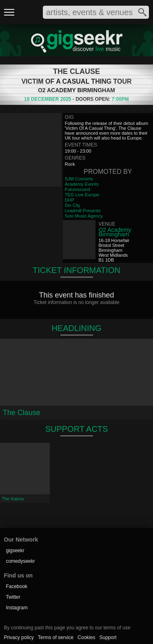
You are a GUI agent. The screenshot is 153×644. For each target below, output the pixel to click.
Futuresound (78, 189)
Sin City (73, 205)
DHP (70, 200)
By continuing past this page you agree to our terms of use (67, 628)
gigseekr (15, 551)
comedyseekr (20, 561)
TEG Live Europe (82, 195)
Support (108, 637)
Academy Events (82, 184)
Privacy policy (19, 637)
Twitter (13, 597)
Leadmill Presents (83, 211)
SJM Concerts (79, 179)
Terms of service (56, 637)
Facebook (17, 586)
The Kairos (13, 499)
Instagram (17, 608)
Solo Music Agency (84, 216)
